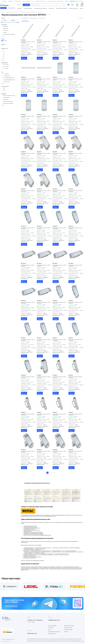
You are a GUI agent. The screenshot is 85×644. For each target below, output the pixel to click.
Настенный (6, 26)
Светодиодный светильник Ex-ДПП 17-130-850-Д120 (60, 415)
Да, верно (3, 8)
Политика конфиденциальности (8, 639)
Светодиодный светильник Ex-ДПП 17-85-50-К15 (44, 117)
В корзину (24, 58)
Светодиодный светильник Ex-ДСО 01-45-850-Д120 (60, 42)
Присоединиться (11, 606)
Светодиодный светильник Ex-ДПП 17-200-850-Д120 (28, 303)
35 (4, 58)
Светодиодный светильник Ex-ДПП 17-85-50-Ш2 (75, 79)
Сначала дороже (41, 18)
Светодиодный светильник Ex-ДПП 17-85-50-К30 (28, 117)
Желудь (5, 32)
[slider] (2, 22)
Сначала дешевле (33, 18)
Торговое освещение (28, 8)
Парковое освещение (73, 8)
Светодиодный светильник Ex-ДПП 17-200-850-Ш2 (44, 266)
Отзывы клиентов (52, 634)
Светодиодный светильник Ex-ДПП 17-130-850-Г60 (75, 415)
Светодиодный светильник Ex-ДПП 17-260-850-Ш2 (75, 191)
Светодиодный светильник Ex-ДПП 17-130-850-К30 (28, 415)
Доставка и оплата (68, 628)
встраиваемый (6, 97)
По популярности (25, 18)
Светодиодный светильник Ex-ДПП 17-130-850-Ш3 (60, 377)
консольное (6, 100)
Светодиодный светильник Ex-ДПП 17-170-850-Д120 (60, 340)
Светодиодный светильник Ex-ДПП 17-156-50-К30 (28, 377)
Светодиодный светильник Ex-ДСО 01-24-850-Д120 (44, 79)
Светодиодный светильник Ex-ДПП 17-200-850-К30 (60, 266)
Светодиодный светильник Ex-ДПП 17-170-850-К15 (44, 340)
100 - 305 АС (6, 64)
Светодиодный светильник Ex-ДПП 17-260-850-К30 (28, 228)
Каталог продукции (52, 626)
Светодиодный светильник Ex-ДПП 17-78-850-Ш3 (28, 154)
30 (4, 54)
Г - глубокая (6, 74)
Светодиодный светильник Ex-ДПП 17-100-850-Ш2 (44, 452)
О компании (51, 628)
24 (4, 52)
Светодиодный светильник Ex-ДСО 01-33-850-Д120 (28, 79)
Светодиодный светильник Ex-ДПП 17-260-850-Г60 (75, 228)
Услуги (50, 630)
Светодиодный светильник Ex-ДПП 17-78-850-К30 (60, 154)
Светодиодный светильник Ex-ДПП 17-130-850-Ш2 (75, 377)
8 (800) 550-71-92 (32, 633)
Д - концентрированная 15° (9, 78)
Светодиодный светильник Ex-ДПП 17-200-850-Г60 (44, 303)
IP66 (4, 90)
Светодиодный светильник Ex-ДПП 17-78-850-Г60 (44, 191)
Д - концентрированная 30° (9, 80)
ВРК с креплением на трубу (9, 96)
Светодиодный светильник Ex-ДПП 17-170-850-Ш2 (75, 303)
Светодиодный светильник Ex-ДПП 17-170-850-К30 (28, 340)
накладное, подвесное (8, 101)
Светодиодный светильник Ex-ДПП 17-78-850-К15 (75, 154)
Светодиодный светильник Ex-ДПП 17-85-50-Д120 (60, 117)
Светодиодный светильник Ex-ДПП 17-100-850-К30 (60, 452)
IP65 (4, 88)
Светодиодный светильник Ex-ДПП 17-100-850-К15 (75, 452)
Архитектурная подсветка (61, 8)
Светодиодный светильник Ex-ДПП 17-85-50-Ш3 (60, 79)
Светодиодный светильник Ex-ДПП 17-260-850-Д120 (60, 228)
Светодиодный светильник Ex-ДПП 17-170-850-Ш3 (60, 303)
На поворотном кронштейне (9, 34)
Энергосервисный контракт (54, 632)
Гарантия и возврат (68, 630)
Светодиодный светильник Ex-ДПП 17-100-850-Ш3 (28, 452)
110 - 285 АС (6, 66)
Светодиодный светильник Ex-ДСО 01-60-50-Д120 (44, 42)
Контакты (66, 632)
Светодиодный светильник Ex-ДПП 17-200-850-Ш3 (28, 266)
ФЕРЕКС (5, 41)
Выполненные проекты (69, 626)
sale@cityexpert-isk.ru (54, 620)
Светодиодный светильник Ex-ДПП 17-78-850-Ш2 (44, 154)
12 (4, 50)
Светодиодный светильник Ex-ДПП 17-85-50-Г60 (75, 117)
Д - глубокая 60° (7, 76)
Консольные (6, 30)
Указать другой (11, 8)
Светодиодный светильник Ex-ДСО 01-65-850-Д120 (28, 42)
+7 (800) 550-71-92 (73, 1)
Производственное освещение (41, 8)
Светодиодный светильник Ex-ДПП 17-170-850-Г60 (75, 340)
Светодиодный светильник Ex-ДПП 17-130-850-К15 (44, 415)
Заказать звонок (80, 1)
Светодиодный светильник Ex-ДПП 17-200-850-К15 (75, 266)
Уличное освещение (18, 8)
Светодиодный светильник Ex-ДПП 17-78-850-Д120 (28, 191)
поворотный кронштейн (8, 103)
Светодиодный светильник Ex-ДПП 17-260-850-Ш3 (60, 191)
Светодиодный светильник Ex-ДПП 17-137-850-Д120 (44, 377)
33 (4, 56)
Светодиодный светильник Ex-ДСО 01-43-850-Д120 (76, 42)
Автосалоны (51, 8)
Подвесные (6, 28)
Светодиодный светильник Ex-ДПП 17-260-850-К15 (44, 228)
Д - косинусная (6, 82)
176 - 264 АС (6, 68)
